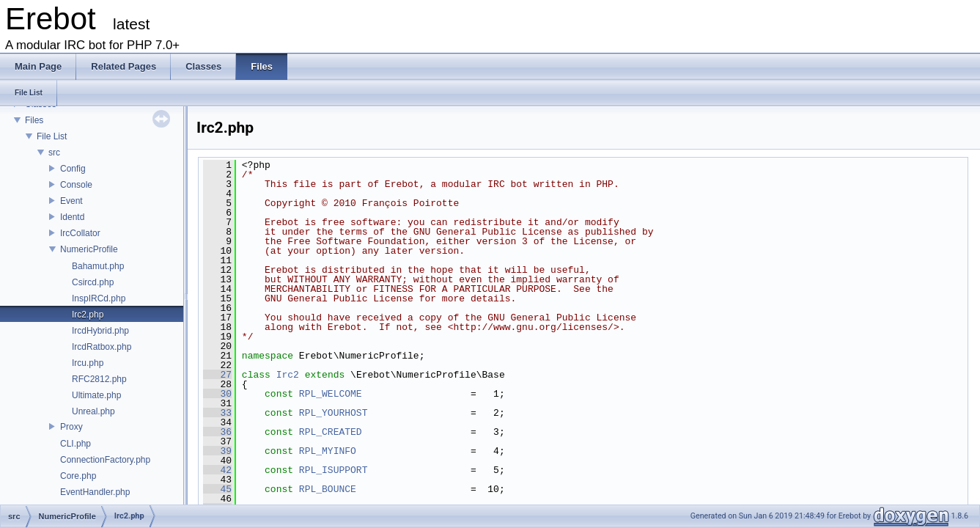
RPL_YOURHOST (334, 413)
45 (217, 489)
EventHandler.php (95, 492)
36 (217, 432)
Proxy (71, 427)
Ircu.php (88, 363)
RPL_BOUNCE (328, 489)
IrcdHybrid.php (100, 331)
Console (76, 185)
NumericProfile (89, 249)
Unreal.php (93, 411)
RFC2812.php (99, 379)
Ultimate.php (96, 395)
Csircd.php (93, 282)
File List (52, 136)
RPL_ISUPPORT (334, 470)
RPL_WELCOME (331, 394)
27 (217, 375)
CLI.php (75, 444)
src (54, 153)
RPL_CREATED (331, 432)
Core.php (78, 476)
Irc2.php (88, 315)
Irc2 (288, 375)
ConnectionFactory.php (105, 460)
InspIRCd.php (99, 298)
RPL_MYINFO (328, 451)
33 (217, 413)
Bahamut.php (98, 266)
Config (73, 169)
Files (34, 120)
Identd (72, 217)
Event (71, 201)
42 (217, 470)
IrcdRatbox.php (102, 347)
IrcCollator (80, 233)
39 (217, 451)
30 (217, 394)
